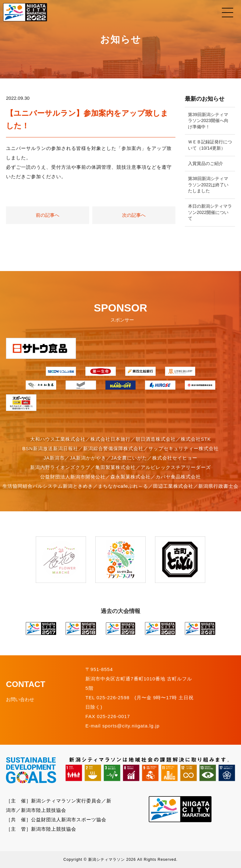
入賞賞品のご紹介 (206, 163)
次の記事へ (134, 215)
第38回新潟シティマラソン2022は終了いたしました (208, 185)
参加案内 (131, 148)
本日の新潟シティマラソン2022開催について (210, 212)
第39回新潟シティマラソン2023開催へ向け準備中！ (208, 121)
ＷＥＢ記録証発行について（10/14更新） (210, 145)
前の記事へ (48, 215)
